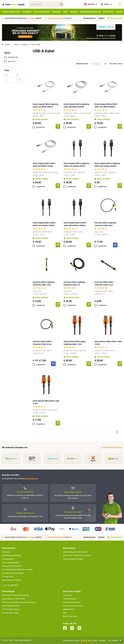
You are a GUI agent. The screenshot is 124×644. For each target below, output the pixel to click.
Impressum (67, 595)
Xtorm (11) (12, 61)
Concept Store (8, 577)
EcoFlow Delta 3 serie (10, 613)
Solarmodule (27, 12)
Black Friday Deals (70, 616)
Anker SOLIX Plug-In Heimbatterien (16, 595)
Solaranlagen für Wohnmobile (13, 599)
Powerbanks (56, 12)
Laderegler (74, 12)
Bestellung (6, 552)
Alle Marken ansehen (111, 448)
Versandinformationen (11, 562)
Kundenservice (89, 18)
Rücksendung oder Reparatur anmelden (17, 570)
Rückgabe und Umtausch (12, 566)
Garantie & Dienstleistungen (13, 573)
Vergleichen (41, 127)
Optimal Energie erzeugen (73, 559)
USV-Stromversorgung (11, 609)
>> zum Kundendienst (10, 585)
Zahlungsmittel (8, 559)
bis (18, 75)
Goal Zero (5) (13, 57)
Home (16, 45)
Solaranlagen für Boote (11, 606)
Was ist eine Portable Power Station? (77, 555)
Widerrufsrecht (69, 609)
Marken (101, 18)
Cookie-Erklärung (70, 599)
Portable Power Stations (11, 12)
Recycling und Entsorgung (73, 606)
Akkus (65, 12)
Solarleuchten (108, 12)
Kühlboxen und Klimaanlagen (90, 12)
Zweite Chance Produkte (11, 580)
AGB (65, 613)
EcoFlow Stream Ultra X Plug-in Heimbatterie (19, 602)
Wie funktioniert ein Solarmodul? (75, 552)
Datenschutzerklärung (72, 602)
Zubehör (119, 12)
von (6, 75)
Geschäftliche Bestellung (12, 555)
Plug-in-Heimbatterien (42, 12)
